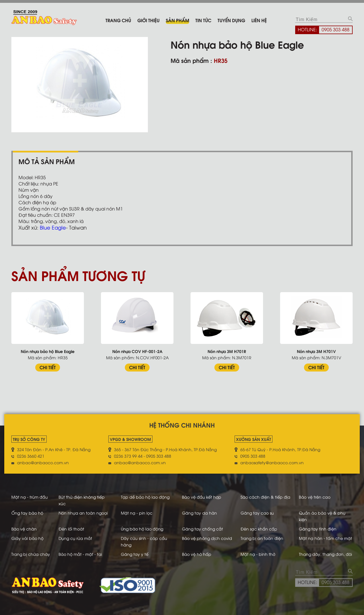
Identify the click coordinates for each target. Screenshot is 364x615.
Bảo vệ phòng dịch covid (207, 538)
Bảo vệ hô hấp (197, 554)
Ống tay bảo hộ (27, 513)
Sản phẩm (177, 20)
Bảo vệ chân (24, 529)
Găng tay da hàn (199, 513)
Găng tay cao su (257, 513)
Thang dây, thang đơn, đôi (325, 554)
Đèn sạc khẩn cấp (259, 529)
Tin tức (203, 20)
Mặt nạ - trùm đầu (30, 497)
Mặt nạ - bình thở (258, 554)
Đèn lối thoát (71, 529)
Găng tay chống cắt (202, 529)
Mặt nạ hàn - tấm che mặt (325, 538)
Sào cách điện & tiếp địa (265, 497)
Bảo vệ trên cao (315, 497)
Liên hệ (259, 20)
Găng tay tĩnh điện (318, 529)
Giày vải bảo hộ (27, 538)
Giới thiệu (148, 20)
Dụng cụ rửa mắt (75, 538)
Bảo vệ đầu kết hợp (202, 497)
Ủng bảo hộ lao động (142, 529)
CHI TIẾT (48, 367)
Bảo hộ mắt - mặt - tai (80, 554)
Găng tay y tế (135, 554)
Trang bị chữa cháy (31, 554)
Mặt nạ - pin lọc (137, 513)
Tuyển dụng (231, 20)
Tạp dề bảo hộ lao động (145, 497)
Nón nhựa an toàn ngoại (83, 513)
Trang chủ (118, 20)
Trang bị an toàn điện (262, 538)
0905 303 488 (336, 29)
